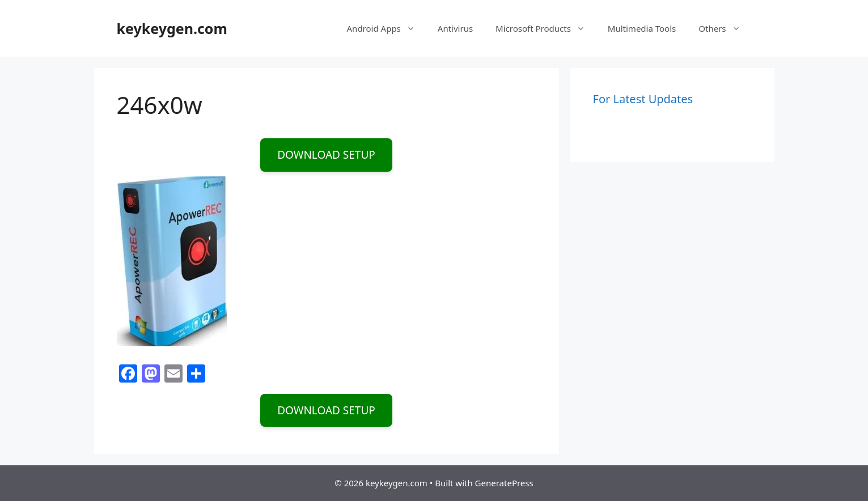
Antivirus (455, 28)
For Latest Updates (643, 99)
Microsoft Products (546, 28)
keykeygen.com (172, 28)
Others (725, 28)
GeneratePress (504, 483)
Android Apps (387, 28)
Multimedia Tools (642, 28)
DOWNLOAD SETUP (326, 155)
